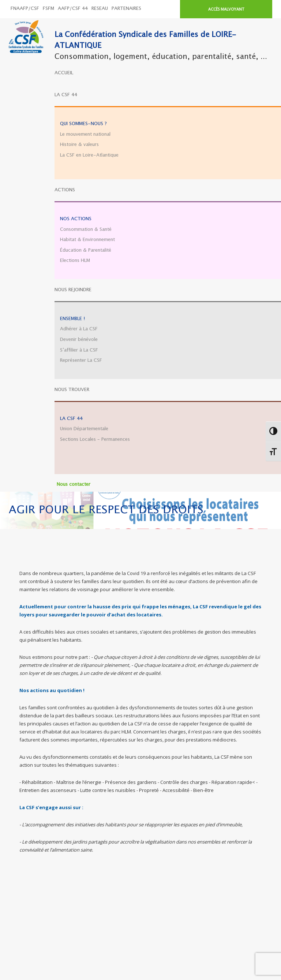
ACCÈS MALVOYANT (226, 10)
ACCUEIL (64, 73)
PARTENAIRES (126, 9)
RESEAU (100, 9)
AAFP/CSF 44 (73, 9)
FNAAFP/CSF (25, 9)
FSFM (48, 9)
